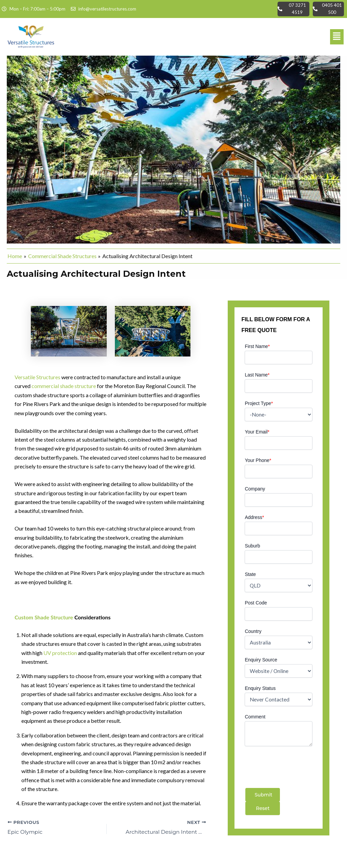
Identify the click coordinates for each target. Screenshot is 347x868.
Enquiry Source (261, 660)
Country (253, 631)
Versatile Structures (37, 377)
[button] (337, 37)
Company (255, 489)
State (250, 574)
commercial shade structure (64, 386)
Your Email (257, 432)
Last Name (257, 375)
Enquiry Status (260, 688)
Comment (255, 717)
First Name (257, 346)
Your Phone (258, 460)
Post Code (256, 603)
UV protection (60, 652)
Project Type (259, 403)
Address (254, 517)
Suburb (252, 546)
